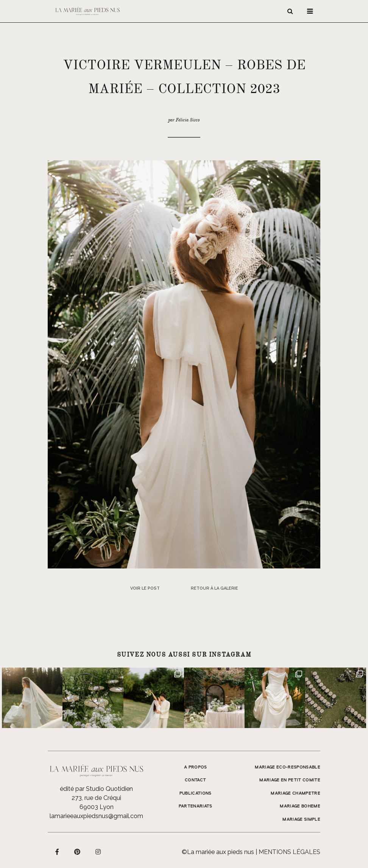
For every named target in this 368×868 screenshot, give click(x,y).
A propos (196, 767)
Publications (196, 793)
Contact (195, 780)
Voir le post (145, 588)
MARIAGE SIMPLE (301, 820)
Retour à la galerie (214, 588)
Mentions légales (289, 852)
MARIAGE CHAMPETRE (295, 793)
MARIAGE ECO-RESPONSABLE (288, 767)
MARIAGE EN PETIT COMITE (290, 780)
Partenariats (196, 806)
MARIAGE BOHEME (300, 806)
